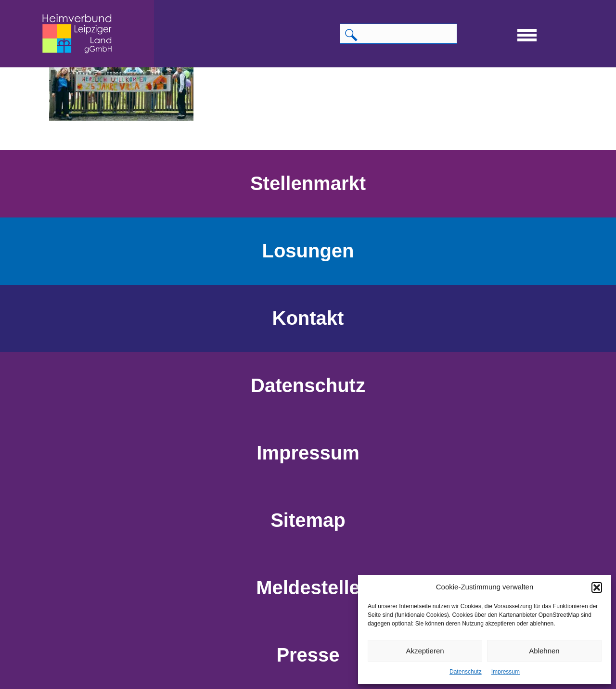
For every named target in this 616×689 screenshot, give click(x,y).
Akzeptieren (425, 651)
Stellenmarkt (308, 183)
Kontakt (308, 318)
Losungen (308, 251)
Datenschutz (466, 672)
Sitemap (308, 520)
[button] (597, 587)
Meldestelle (308, 587)
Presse (308, 655)
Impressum (506, 672)
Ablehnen (544, 651)
